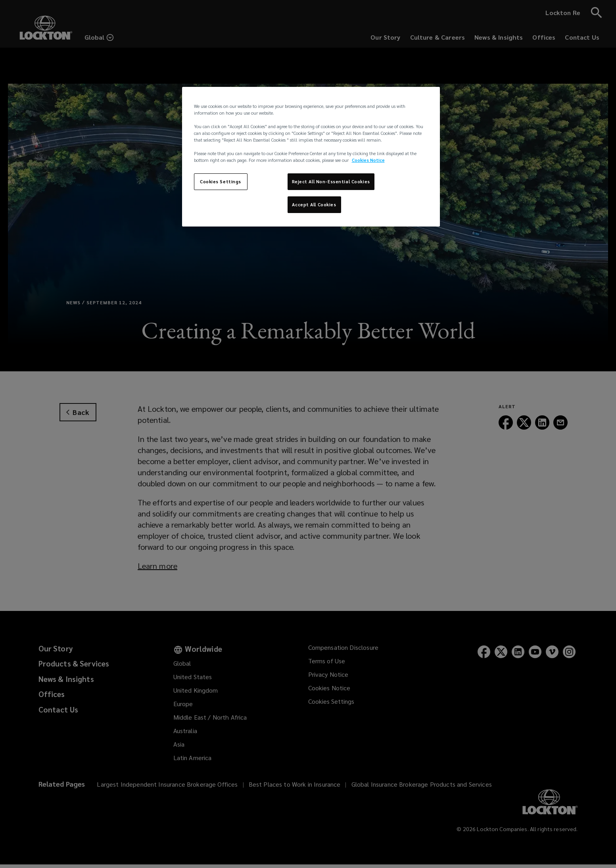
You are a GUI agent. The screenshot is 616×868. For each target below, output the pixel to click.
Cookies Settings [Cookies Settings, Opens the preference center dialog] (221, 181)
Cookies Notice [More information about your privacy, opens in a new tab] (368, 160)
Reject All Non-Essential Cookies (331, 181)
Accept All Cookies (314, 205)
